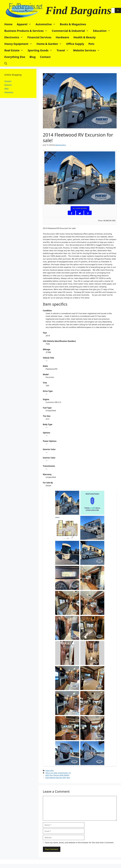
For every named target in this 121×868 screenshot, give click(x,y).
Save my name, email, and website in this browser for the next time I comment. (80, 842)
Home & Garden (50, 44)
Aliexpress (9, 92)
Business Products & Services (27, 31)
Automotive (47, 24)
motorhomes (63, 773)
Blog (33, 57)
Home (8, 24)
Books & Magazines (73, 24)
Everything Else (15, 57)
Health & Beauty (85, 37)
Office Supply (75, 44)
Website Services (88, 50)
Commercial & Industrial (71, 31)
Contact (45, 57)
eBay (6, 88)
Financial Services (39, 37)
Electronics (15, 37)
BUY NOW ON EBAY (80, 208)
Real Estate (15, 50)
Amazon (8, 81)
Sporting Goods (41, 50)
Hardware (62, 37)
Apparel (25, 24)
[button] (6, 63)
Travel (64, 50)
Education (103, 31)
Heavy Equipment (19, 44)
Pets (91, 44)
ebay (55, 773)
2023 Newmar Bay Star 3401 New (58, 778)
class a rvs (49, 773)
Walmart (8, 85)
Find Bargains (78, 10)
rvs (70, 773)
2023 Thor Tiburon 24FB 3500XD (57, 775)
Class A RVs (50, 771)
